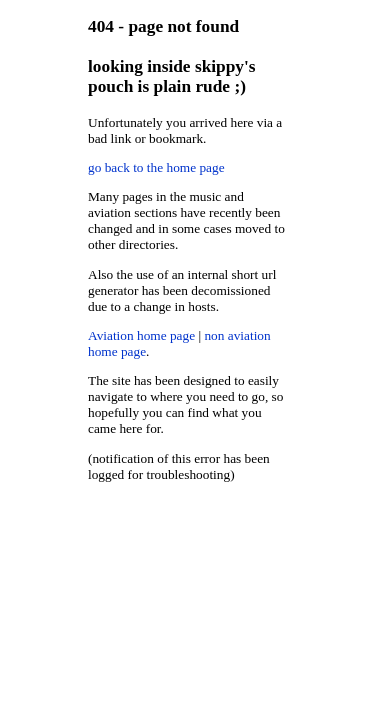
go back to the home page (156, 167)
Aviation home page (141, 335)
